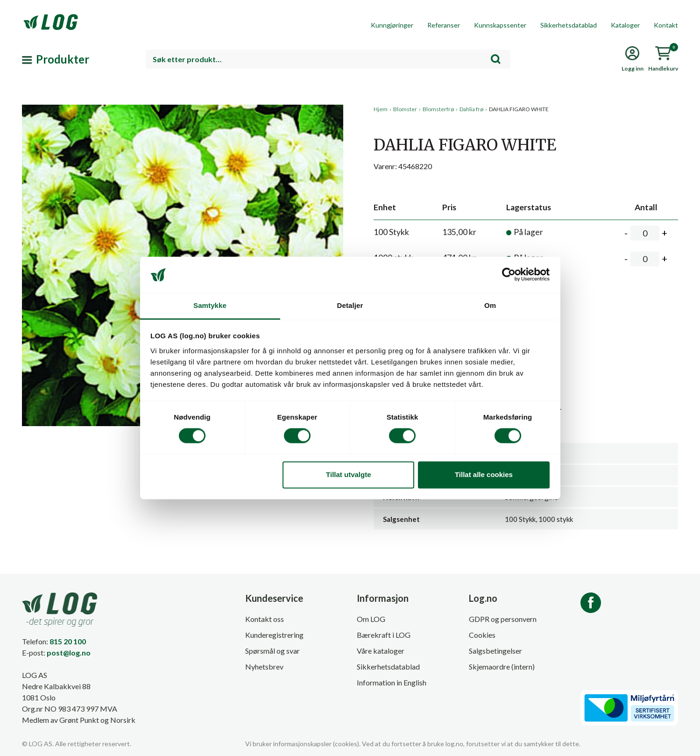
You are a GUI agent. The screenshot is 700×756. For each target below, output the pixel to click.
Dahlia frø (471, 109)
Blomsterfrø (438, 109)
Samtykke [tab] (210, 305)
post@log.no (69, 653)
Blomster (405, 109)
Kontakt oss (265, 619)
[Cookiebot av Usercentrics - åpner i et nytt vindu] (509, 275)
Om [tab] (490, 305)
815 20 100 (68, 641)
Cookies (482, 635)
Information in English (392, 682)
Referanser (444, 25)
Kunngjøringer (392, 25)
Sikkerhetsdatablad (569, 25)
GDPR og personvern (503, 619)
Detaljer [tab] (350, 305)
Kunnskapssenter (500, 25)
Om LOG (371, 619)
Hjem (381, 109)
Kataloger (625, 25)
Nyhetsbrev (264, 667)
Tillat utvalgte (348, 474)
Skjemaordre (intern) (502, 667)
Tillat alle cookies (484, 474)
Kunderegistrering (274, 635)
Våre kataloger (381, 651)
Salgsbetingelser (495, 651)
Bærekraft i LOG (384, 635)
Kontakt (666, 25)
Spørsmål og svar (272, 651)
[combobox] (328, 59)
